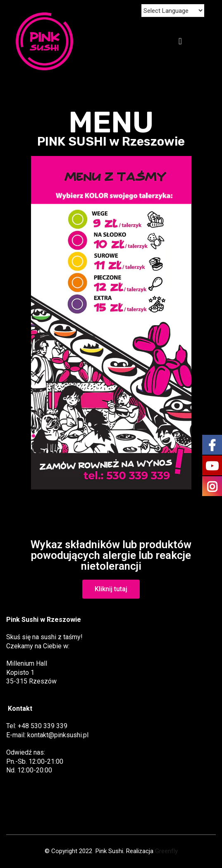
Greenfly (166, 851)
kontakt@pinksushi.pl (58, 735)
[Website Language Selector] (173, 11)
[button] (111, 589)
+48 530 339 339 (43, 726)
